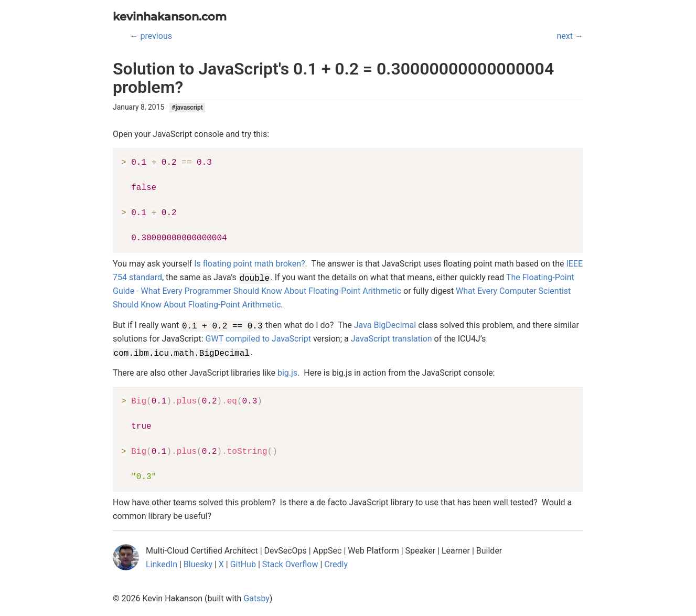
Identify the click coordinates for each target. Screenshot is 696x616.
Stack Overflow (290, 564)
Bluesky (198, 564)
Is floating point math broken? (249, 264)
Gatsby (256, 598)
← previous (151, 36)
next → (570, 36)
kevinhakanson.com (170, 17)
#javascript (187, 108)
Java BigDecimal (385, 325)
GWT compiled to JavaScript (258, 339)
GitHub (243, 564)
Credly (336, 564)
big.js (287, 373)
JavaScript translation (392, 339)
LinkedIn (162, 564)
